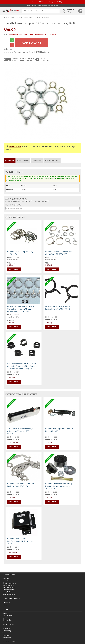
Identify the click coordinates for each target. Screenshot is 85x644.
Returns (5, 605)
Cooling (13, 17)
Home (6, 17)
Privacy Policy (7, 592)
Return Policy (7, 581)
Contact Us (43, 5)
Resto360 (6, 579)
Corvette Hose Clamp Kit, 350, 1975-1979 (20, 253)
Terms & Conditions (9, 594)
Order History (7, 631)
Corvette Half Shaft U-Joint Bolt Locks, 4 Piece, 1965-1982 (21, 485)
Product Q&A (37, 161)
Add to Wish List (43, 52)
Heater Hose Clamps (42, 17)
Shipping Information (9, 583)
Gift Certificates (7, 616)
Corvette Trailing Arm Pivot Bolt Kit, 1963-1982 (59, 430)
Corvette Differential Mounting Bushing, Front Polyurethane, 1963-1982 (58, 486)
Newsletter (6, 635)
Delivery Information (9, 590)
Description (10, 161)
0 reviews (17, 52)
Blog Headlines (7, 620)
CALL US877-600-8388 (44, 60)
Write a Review (28, 52)
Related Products (52, 161)
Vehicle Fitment (23, 161)
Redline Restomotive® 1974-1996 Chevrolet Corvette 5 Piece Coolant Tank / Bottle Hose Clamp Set (22, 366)
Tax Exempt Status (8, 585)
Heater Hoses (29, 17)
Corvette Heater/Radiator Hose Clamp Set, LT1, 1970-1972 (58, 253)
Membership (7, 637)
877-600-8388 (32, 5)
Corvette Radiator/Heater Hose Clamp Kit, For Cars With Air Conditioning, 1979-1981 (20, 309)
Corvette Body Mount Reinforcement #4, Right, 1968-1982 (21, 541)
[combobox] (42, 208)
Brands (5, 613)
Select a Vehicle (15, 146)
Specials (5, 618)
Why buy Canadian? (9, 588)
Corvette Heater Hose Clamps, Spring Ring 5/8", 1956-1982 (58, 308)
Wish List (5, 633)
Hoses (20, 17)
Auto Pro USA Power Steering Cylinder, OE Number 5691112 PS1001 (20, 431)
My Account (6, 628)
